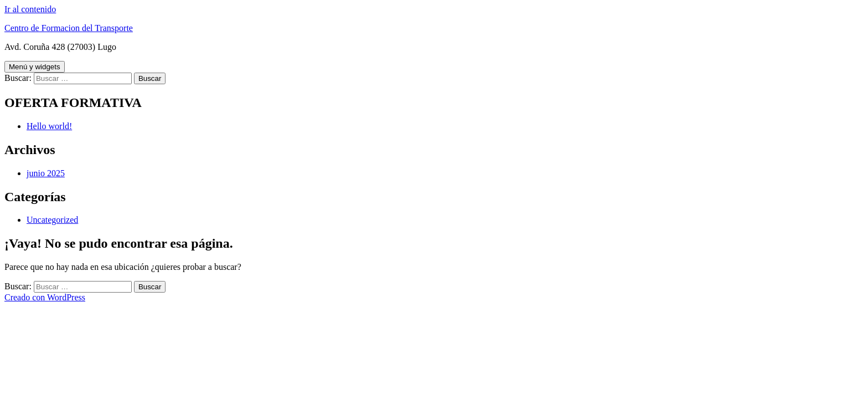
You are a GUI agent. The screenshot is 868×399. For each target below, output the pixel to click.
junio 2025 (46, 173)
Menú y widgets (35, 67)
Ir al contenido (30, 9)
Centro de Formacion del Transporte (69, 28)
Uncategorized (52, 220)
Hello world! (49, 126)
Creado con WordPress (45, 297)
